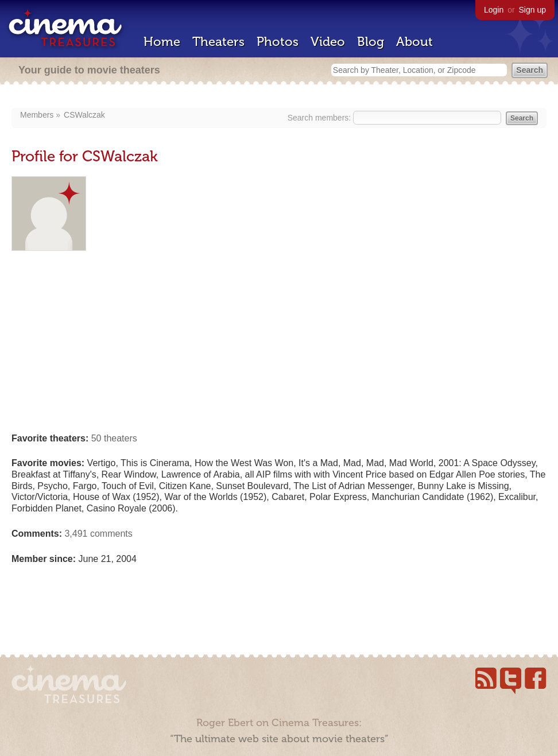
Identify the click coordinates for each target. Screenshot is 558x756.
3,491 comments (98, 534)
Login (494, 10)
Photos (278, 42)
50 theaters (114, 438)
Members (37, 115)
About (414, 42)
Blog (371, 42)
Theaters (218, 42)
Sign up (532, 10)
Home (162, 42)
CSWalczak (84, 115)
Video (328, 42)
